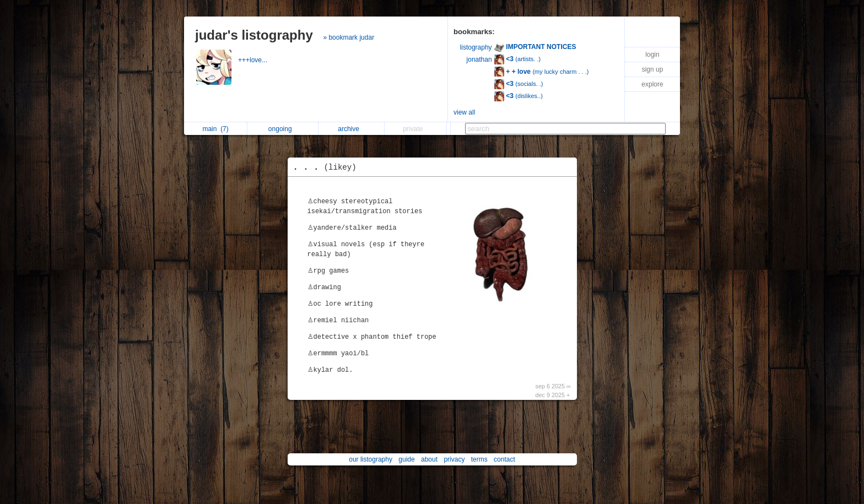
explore (652, 84)
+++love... (253, 60)
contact (504, 459)
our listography (371, 459)
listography (476, 47)
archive (351, 129)
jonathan (479, 59)
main (215, 129)
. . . (328, 167)
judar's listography (254, 35)
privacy (454, 459)
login (652, 55)
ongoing (283, 129)
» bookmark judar (349, 37)
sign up (653, 69)
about (429, 459)
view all (464, 112)
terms (479, 459)
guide (406, 459)
